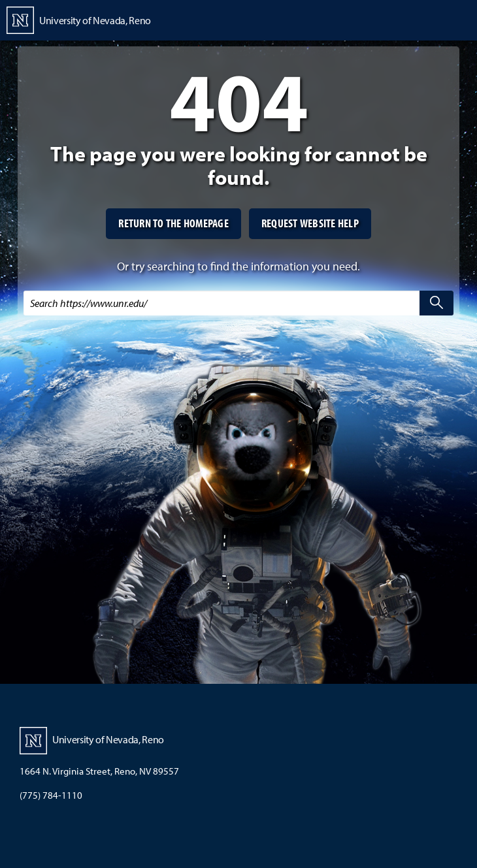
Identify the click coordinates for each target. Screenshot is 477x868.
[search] (436, 303)
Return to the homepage (173, 223)
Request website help (310, 223)
